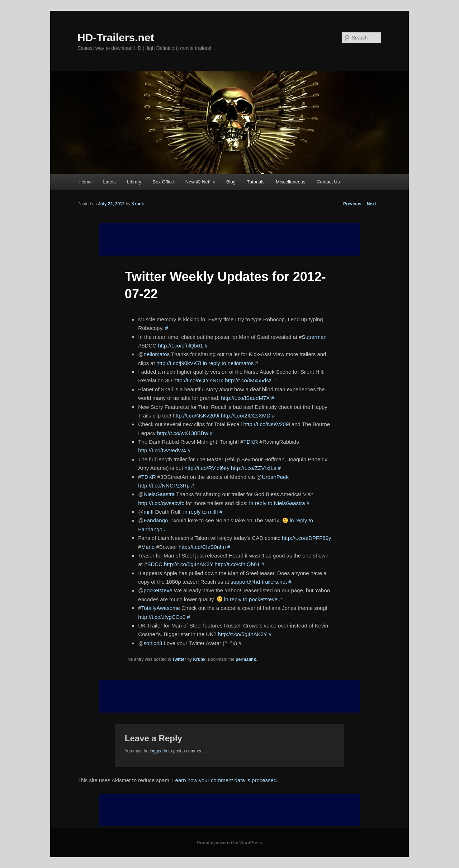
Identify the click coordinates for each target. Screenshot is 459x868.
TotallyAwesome (161, 608)
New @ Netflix (200, 182)
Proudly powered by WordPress (229, 843)
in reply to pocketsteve (251, 599)
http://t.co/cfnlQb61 (180, 346)
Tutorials (255, 182)
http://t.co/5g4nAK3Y (188, 564)
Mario (148, 547)
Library (134, 182)
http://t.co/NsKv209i (196, 416)
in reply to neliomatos (228, 363)
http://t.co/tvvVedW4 (162, 450)
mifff (149, 512)
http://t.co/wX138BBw (183, 433)
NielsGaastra (159, 494)
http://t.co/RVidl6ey (207, 468)
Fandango (156, 520)
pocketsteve (158, 590)
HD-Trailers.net (116, 38)
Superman (314, 337)
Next (374, 204)
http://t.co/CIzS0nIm (202, 547)
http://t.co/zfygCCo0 (162, 617)
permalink (246, 659)
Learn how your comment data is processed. (225, 780)
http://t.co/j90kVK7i (179, 363)
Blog (231, 182)
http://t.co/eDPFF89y (307, 538)
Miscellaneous (290, 182)
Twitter (179, 659)
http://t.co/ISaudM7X (245, 398)
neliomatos (157, 354)
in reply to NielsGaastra (277, 503)
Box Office (164, 182)
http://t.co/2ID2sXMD (246, 416)
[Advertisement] (229, 696)
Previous (350, 204)
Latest (109, 182)
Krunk (138, 204)
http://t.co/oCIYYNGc (198, 380)
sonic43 (153, 643)
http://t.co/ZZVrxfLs (254, 468)
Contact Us (328, 182)
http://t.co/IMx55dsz (248, 380)
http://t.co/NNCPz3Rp (164, 486)
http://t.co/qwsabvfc (161, 503)
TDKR (251, 442)
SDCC (155, 564)
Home (86, 182)
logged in (158, 751)
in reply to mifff (201, 512)
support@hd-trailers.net (259, 582)
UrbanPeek (275, 477)
